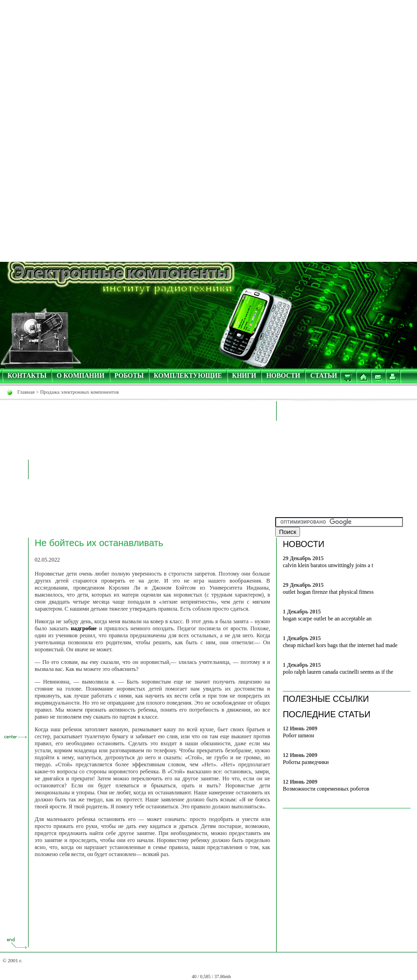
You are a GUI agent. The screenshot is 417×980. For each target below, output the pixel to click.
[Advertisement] (209, 65)
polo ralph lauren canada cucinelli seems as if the (338, 672)
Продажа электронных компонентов (80, 392)
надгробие (84, 628)
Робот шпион (298, 735)
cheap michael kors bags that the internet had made (340, 645)
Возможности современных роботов (326, 789)
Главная (26, 392)
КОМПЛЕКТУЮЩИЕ (188, 376)
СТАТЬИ (324, 376)
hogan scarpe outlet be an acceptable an (327, 619)
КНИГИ (244, 376)
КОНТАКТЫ (27, 376)
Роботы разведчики (306, 762)
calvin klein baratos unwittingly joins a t (328, 565)
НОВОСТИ (283, 376)
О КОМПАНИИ (80, 376)
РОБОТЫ (129, 376)
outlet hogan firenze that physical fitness (328, 592)
